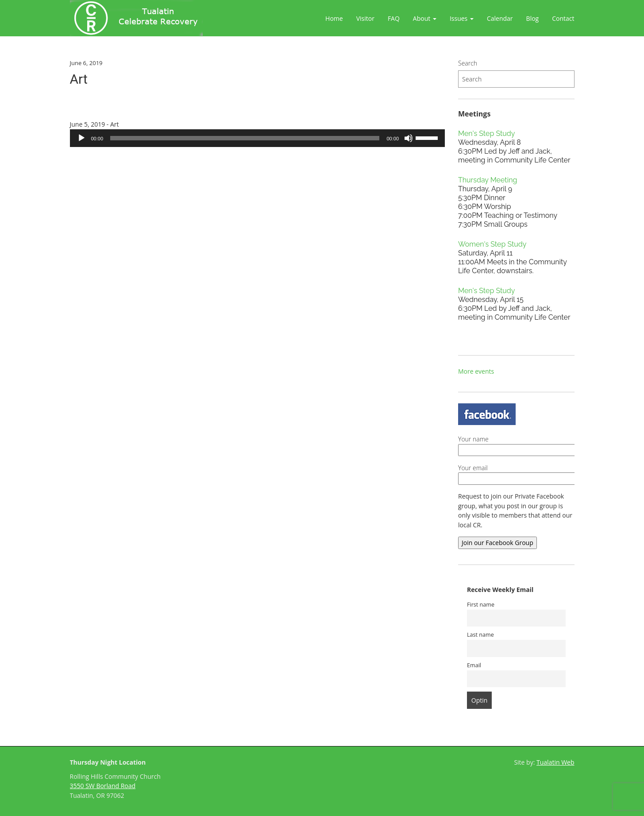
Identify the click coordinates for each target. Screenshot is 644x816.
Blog (533, 18)
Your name (534, 445)
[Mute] (409, 138)
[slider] (245, 138)
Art (79, 79)
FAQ (394, 18)
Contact (563, 18)
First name (481, 605)
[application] (258, 138)
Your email (534, 473)
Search (468, 63)
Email (474, 665)
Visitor (365, 18)
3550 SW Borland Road (103, 786)
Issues (462, 18)
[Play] (81, 138)
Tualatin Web (555, 762)
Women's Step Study (492, 244)
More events (476, 371)
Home (334, 18)
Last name (480, 635)
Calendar (500, 18)
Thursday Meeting (488, 180)
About (425, 18)
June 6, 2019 (86, 63)
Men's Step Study (486, 133)
